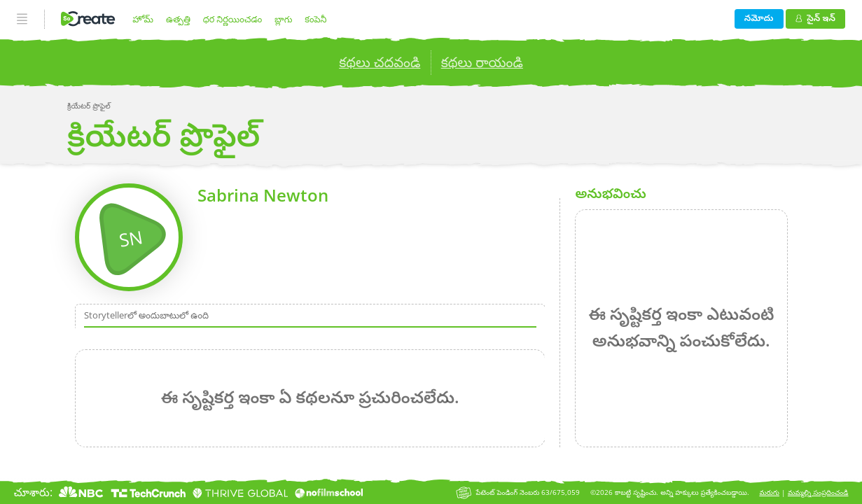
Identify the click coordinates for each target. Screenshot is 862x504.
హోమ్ (143, 19)
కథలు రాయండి (482, 62)
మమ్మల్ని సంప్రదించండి (818, 492)
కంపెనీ (315, 19)
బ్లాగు (284, 19)
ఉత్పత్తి (178, 19)
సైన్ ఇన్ (815, 17)
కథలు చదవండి (380, 62)
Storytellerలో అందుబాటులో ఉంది (146, 315)
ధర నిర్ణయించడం (232, 19)
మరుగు (769, 492)
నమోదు (759, 17)
